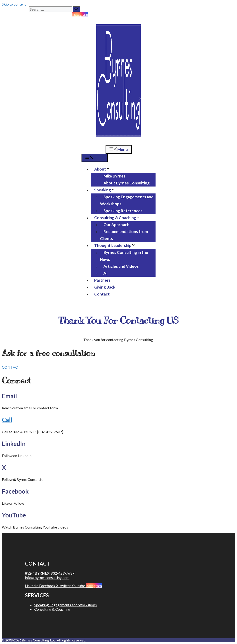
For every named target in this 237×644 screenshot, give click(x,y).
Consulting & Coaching (119, 218)
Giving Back (105, 287)
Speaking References (123, 211)
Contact (102, 294)
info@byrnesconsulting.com (47, 577)
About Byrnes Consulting (126, 183)
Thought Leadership (117, 245)
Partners (102, 280)
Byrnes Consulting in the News (124, 256)
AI (106, 273)
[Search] (76, 9)
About (104, 169)
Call (7, 420)
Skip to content (14, 4)
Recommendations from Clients (124, 235)
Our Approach (116, 225)
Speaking (106, 190)
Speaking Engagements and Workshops (127, 200)
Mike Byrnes (114, 176)
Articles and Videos (121, 266)
